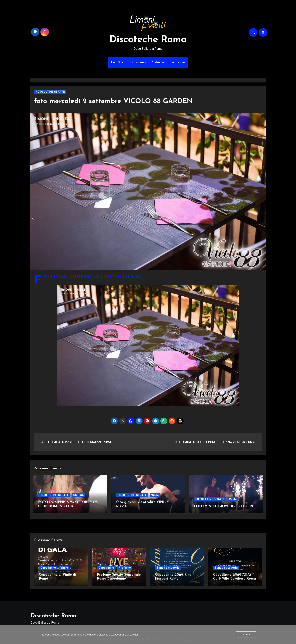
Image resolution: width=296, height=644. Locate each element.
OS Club (78, 495)
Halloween (177, 63)
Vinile (155, 495)
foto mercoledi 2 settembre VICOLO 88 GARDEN (118, 101)
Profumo (125, 566)
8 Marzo (158, 63)
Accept (246, 635)
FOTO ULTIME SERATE (50, 92)
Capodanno (137, 63)
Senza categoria (168, 566)
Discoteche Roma (148, 40)
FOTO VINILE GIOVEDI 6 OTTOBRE (224, 506)
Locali (116, 63)
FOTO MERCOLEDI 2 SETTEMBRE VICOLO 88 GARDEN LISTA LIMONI (93, 277)
